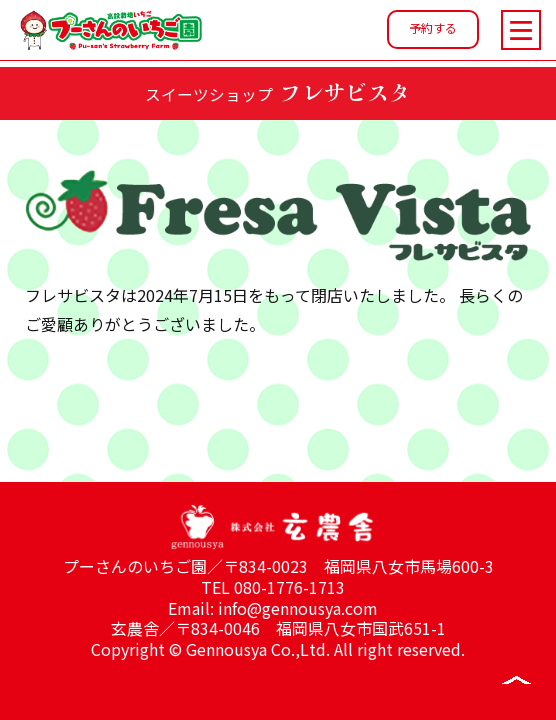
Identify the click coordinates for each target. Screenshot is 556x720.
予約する (433, 27)
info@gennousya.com (298, 608)
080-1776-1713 (289, 587)
